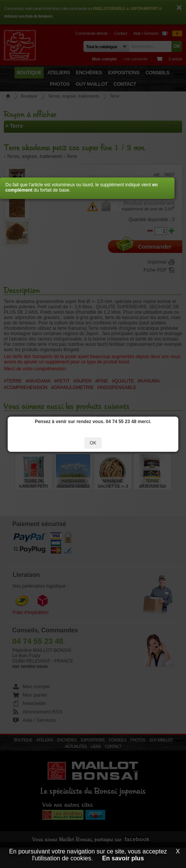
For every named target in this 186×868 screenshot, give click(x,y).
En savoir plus (123, 858)
